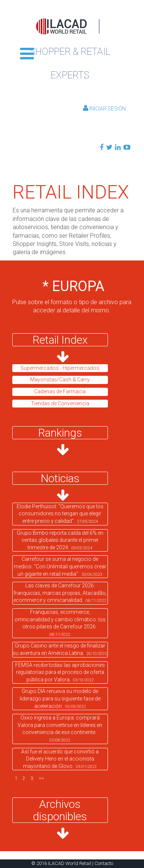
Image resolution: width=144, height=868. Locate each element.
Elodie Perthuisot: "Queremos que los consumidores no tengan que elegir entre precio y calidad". (60, 514)
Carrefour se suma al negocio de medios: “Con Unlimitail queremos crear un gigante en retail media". (60, 566)
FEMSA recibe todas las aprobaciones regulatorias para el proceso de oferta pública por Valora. (60, 672)
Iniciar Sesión (104, 109)
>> (41, 778)
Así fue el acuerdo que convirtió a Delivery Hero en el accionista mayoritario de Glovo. (60, 759)
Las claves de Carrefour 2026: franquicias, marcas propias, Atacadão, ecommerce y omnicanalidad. (60, 593)
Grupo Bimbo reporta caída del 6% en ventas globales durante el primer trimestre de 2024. (60, 540)
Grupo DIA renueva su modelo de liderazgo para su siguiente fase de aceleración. (60, 698)
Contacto (104, 863)
